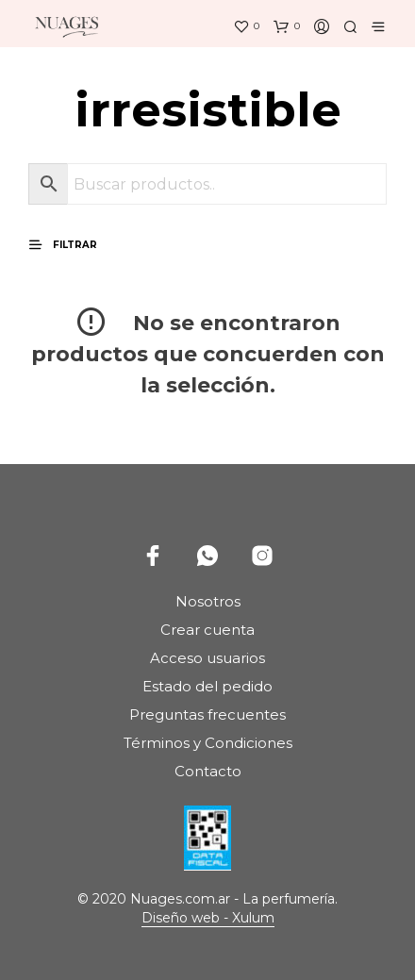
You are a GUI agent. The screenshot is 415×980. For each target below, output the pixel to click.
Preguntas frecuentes (207, 714)
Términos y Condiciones (208, 743)
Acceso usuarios (207, 658)
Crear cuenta (207, 630)
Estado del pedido (207, 686)
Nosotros (208, 601)
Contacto (208, 771)
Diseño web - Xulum (208, 919)
